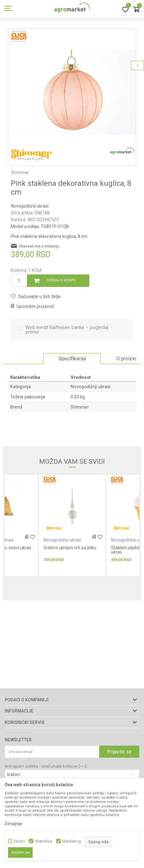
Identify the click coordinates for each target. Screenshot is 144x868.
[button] (36, 296)
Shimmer (80, 407)
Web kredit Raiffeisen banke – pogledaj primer (67, 330)
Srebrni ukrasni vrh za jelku (70, 548)
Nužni (19, 841)
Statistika (44, 841)
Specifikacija (72, 359)
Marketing (72, 841)
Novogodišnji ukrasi (30, 206)
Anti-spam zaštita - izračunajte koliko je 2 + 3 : (46, 766)
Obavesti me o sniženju (39, 246)
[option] (72, 92)
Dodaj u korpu (61, 280)
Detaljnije (14, 824)
